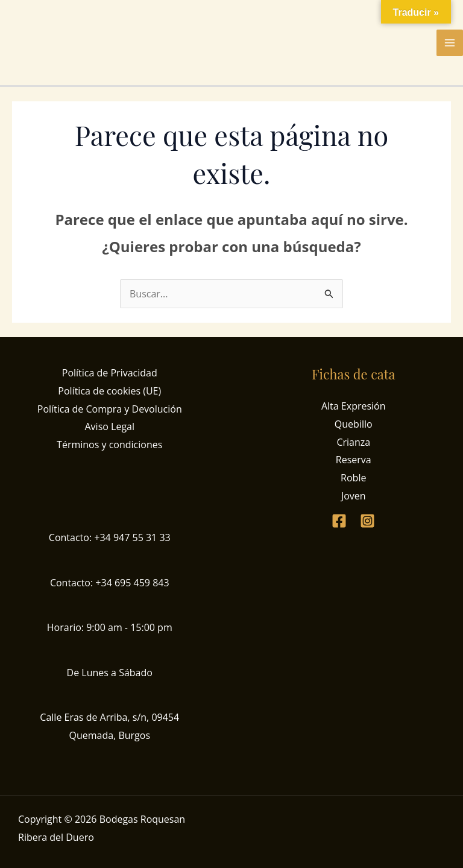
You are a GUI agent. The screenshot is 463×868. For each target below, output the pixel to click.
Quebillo (354, 424)
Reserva (354, 460)
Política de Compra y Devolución (110, 409)
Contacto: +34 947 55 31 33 (110, 537)
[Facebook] (339, 521)
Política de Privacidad (110, 373)
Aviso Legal (109, 426)
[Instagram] (367, 521)
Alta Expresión (354, 406)
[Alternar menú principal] (450, 43)
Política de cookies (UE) (109, 391)
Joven (354, 496)
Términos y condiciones (109, 445)
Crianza (353, 442)
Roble (353, 478)
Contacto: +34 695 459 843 (110, 583)
